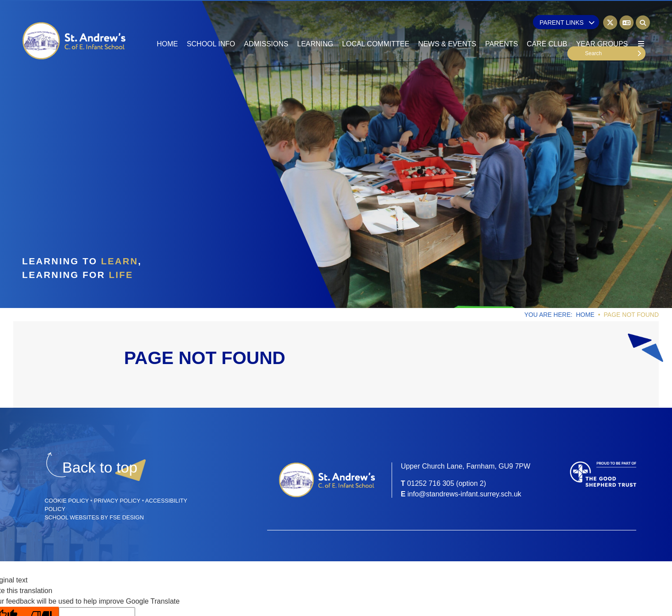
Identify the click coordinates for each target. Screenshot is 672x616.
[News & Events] (447, 26)
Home (585, 315)
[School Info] (211, 26)
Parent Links (567, 23)
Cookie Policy (67, 501)
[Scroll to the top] (100, 468)
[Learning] (315, 26)
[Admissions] (266, 26)
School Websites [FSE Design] (72, 517)
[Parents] (502, 26)
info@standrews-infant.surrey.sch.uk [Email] (464, 494)
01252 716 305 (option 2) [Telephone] (447, 483)
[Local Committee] (376, 26)
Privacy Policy (117, 501)
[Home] (74, 41)
